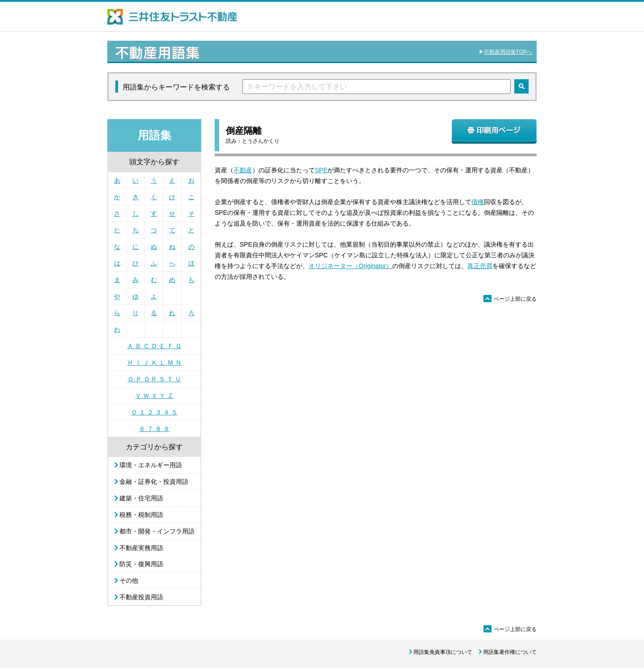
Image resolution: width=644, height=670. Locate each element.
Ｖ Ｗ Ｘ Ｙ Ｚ (154, 396)
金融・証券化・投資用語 (154, 482)
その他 (129, 580)
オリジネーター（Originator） (350, 266)
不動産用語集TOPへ (508, 52)
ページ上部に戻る (510, 299)
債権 (478, 202)
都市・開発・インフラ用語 (157, 531)
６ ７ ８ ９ (154, 429)
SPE (321, 170)
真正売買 (480, 266)
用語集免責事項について (443, 652)
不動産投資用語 (141, 597)
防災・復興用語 (141, 564)
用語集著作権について (510, 652)
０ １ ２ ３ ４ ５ (154, 412)
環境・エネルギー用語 (151, 465)
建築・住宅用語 (141, 498)
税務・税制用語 (141, 515)
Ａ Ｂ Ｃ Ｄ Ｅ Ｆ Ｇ (154, 346)
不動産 (243, 170)
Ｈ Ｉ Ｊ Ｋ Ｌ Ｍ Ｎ (154, 363)
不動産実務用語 (141, 548)
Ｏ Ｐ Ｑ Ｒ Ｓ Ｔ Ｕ (154, 379)
